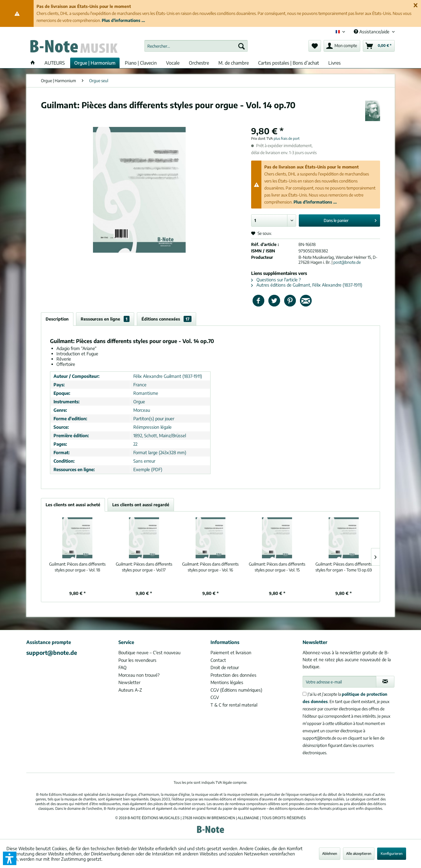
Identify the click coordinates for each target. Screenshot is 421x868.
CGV (215, 697)
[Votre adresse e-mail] (339, 682)
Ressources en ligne (105, 319)
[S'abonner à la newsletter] (385, 682)
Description (57, 319)
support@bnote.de (52, 652)
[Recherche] (241, 46)
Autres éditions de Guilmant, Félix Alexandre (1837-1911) (307, 285)
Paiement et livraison (231, 652)
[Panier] (379, 46)
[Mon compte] (342, 46)
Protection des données (233, 675)
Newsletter (129, 682)
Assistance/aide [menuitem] (372, 32)
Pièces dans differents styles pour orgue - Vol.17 (144, 567)
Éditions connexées (166, 319)
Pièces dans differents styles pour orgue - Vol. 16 (210, 567)
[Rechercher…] (196, 46)
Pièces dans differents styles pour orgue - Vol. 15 (277, 567)
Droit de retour (225, 667)
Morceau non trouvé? (139, 675)
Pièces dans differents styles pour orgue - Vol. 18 (77, 567)
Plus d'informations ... (123, 20)
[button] (10, 858)
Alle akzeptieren (359, 854)
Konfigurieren (392, 854)
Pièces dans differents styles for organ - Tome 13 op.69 (344, 567)
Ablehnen (330, 854)
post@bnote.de (347, 262)
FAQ (122, 667)
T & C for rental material (234, 705)
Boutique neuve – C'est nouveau (149, 652)
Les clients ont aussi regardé (141, 505)
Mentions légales (227, 682)
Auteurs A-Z (130, 690)
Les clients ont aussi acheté (73, 505)
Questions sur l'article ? (276, 280)
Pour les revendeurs (137, 660)
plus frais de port (287, 138)
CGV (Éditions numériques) (236, 690)
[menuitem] (196, 46)
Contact (218, 660)
